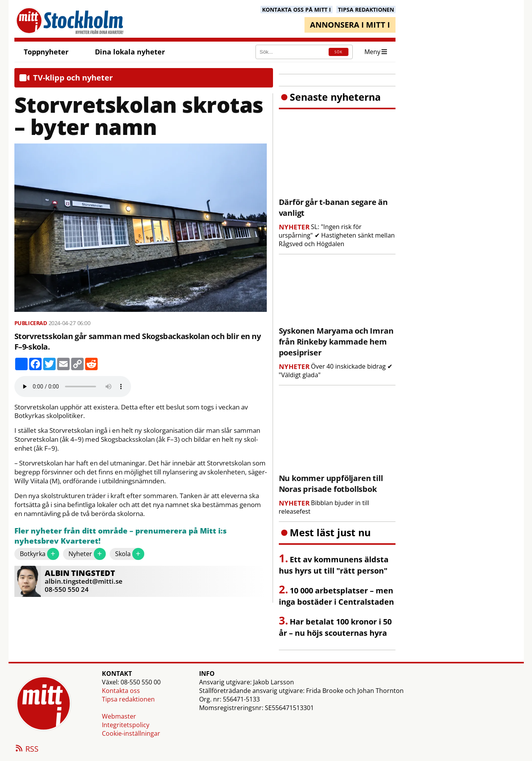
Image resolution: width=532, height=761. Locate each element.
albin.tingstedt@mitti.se (84, 581)
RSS (26, 749)
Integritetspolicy (126, 725)
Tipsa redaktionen (128, 699)
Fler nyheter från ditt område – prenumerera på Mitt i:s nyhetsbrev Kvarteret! (121, 536)
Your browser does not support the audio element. (73, 387)
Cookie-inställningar (131, 733)
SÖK (338, 52)
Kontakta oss (121, 691)
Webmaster (119, 716)
